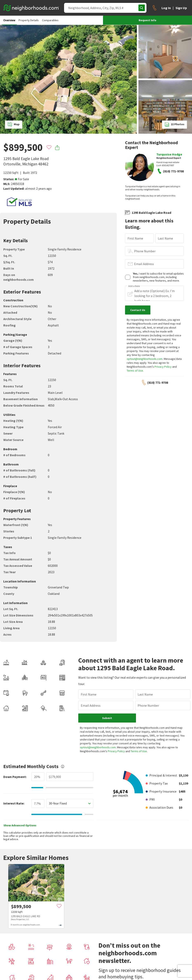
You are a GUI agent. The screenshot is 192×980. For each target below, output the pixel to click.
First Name (135, 238)
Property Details (29, 20)
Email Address (144, 264)
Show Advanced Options (20, 825)
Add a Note (134, 286)
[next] (60, 883)
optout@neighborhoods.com (145, 359)
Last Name (165, 238)
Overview (9, 20)
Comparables (50, 20)
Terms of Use (135, 371)
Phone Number (145, 251)
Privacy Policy (163, 367)
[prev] (12, 883)
